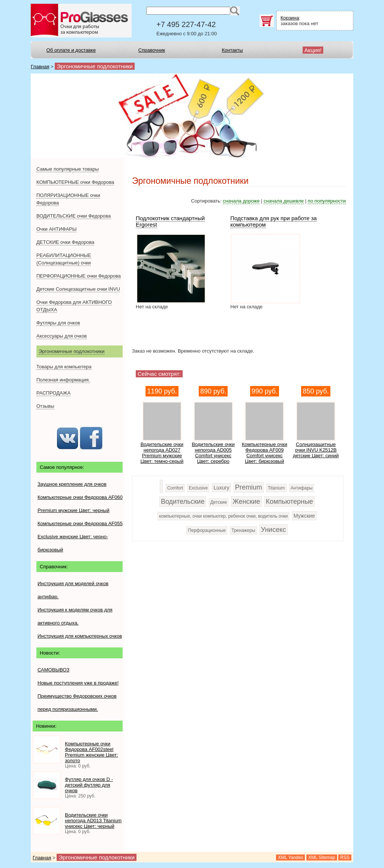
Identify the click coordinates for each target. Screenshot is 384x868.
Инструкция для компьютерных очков (80, 636)
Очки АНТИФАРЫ (56, 229)
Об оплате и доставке (71, 50)
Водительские (183, 502)
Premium (249, 487)
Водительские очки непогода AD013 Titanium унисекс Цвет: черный (93, 821)
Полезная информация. (63, 380)
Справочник (152, 50)
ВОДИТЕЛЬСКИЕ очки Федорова (74, 216)
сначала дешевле (284, 201)
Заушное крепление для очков (72, 484)
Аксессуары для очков (62, 336)
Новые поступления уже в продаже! (78, 683)
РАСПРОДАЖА (53, 393)
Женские (246, 502)
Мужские (304, 516)
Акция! (313, 50)
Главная (40, 67)
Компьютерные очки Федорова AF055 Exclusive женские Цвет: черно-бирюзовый (80, 537)
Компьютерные (289, 502)
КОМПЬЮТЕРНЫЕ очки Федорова (75, 182)
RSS (345, 857)
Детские (219, 502)
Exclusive (199, 488)
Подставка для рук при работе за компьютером (273, 221)
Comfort (175, 488)
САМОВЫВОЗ (53, 670)
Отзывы (45, 406)
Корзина (290, 18)
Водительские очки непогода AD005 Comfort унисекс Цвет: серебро (213, 453)
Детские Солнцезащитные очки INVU (78, 289)
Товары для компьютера (64, 367)
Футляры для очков (58, 323)
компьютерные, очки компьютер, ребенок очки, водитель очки (223, 516)
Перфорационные (207, 530)
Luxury (221, 488)
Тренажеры (243, 530)
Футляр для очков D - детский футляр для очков (89, 785)
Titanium (276, 488)
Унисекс (274, 530)
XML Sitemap (322, 857)
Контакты (232, 50)
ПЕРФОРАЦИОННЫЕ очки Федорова (79, 276)
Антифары (302, 488)
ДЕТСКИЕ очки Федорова (65, 242)
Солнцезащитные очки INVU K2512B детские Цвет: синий (316, 450)
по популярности (327, 201)
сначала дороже (241, 201)
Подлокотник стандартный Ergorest (170, 221)
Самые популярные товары (67, 169)
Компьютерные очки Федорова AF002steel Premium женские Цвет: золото (91, 752)
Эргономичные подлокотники (72, 351)
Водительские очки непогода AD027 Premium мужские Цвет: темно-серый (162, 453)
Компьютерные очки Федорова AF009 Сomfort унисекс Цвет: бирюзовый (265, 453)
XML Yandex (290, 857)
